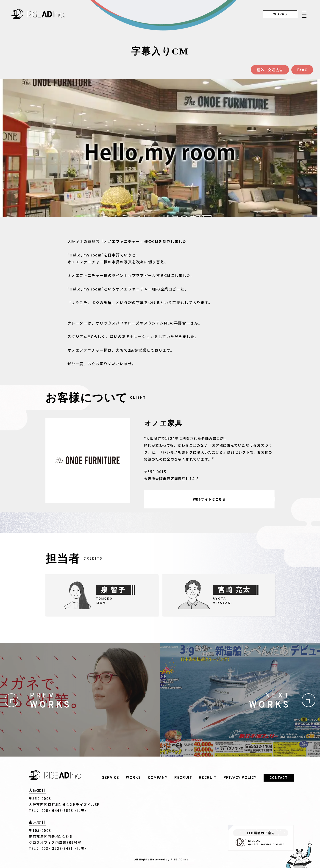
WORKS (134, 778)
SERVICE (111, 778)
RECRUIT (183, 778)
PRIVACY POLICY (240, 778)
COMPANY (158, 778)
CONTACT (279, 778)
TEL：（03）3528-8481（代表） (58, 848)
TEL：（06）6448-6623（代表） (58, 810)
